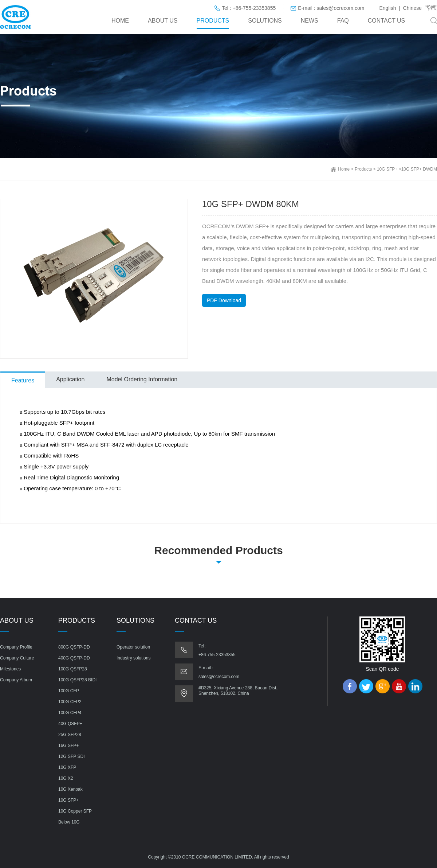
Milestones (10, 669)
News (310, 21)
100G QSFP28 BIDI (77, 680)
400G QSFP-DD (74, 658)
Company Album (16, 680)
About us (163, 21)
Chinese (412, 8)
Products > (366, 169)
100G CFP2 (70, 702)
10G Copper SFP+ (76, 811)
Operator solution (133, 647)
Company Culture (17, 658)
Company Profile (16, 647)
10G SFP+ (68, 800)
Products (213, 21)
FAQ (343, 21)
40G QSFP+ (70, 724)
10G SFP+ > (389, 169)
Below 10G (69, 822)
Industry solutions (133, 658)
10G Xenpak (70, 789)
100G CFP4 (70, 713)
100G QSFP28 (73, 669)
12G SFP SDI (71, 756)
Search (434, 20)
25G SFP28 (70, 735)
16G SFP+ (68, 746)
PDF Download (224, 300)
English (388, 8)
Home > (346, 169)
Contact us (387, 21)
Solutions (265, 21)
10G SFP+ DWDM (419, 169)
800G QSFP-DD (74, 647)
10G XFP (67, 767)
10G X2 (66, 778)
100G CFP (69, 691)
